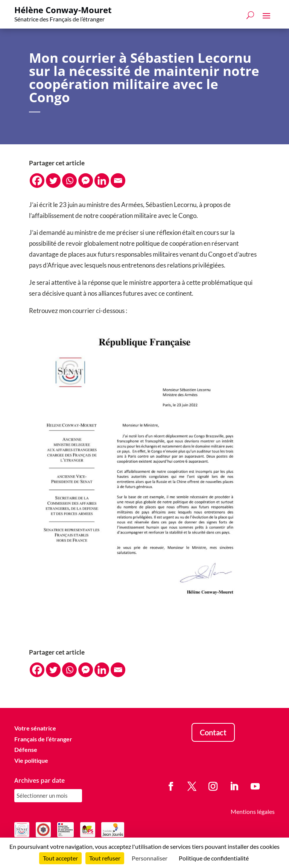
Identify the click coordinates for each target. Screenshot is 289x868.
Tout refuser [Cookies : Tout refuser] (105, 858)
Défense (26, 749)
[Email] (118, 181)
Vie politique (31, 760)
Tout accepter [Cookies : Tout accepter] (60, 858)
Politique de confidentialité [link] (214, 858)
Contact (213, 732)
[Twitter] (53, 181)
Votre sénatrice (35, 728)
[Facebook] (37, 181)
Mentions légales (253, 811)
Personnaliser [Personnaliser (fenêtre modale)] (150, 858)
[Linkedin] (102, 181)
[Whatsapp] (69, 181)
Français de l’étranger (43, 739)
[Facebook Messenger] (86, 181)
